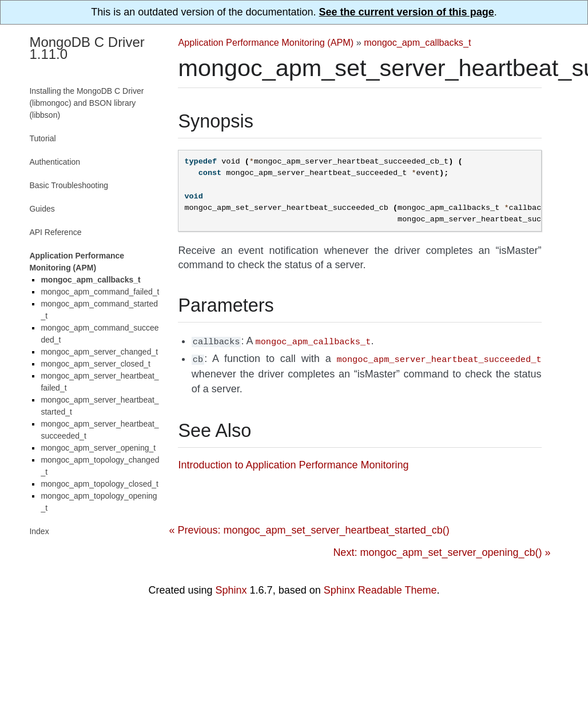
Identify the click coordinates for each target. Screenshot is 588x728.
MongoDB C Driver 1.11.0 (87, 48)
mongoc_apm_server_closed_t (95, 364)
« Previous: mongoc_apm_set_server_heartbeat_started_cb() (309, 528)
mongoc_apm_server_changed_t (99, 352)
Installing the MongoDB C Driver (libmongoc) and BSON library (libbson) (86, 103)
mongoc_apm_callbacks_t (417, 42)
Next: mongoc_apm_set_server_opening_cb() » (442, 550)
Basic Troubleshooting (69, 185)
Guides (42, 209)
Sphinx (231, 588)
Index (39, 531)
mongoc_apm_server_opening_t (98, 448)
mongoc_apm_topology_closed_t (99, 484)
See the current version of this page (407, 12)
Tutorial (42, 138)
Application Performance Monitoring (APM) (266, 42)
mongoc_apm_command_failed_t (100, 292)
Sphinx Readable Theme (380, 588)
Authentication (55, 162)
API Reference (55, 232)
